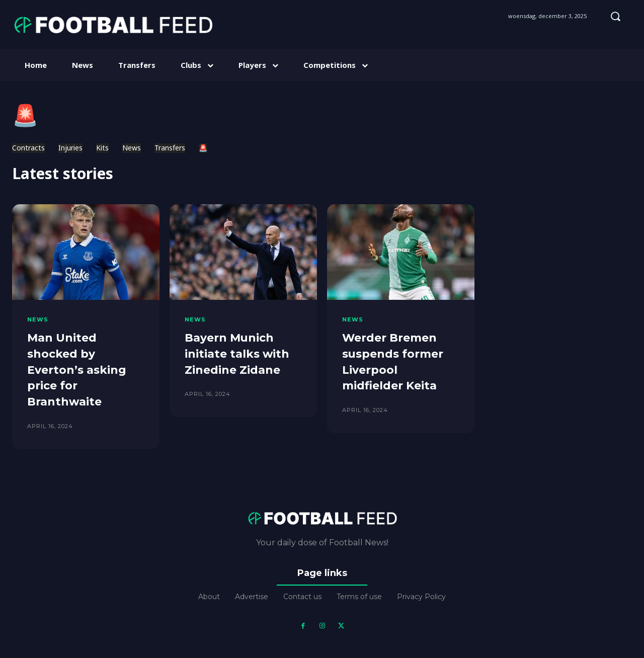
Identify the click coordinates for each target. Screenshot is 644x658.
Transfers (170, 148)
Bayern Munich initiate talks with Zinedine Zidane (237, 353)
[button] (615, 16)
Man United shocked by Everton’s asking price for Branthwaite (77, 368)
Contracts (28, 148)
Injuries (70, 148)
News (132, 148)
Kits (102, 148)
